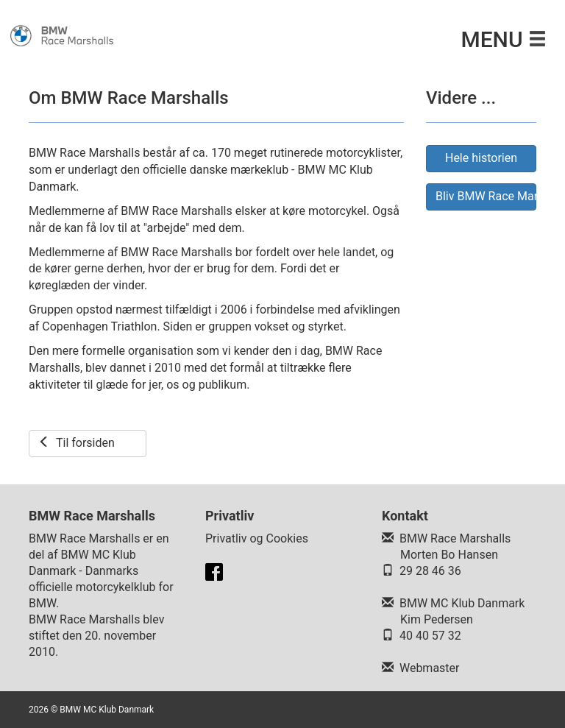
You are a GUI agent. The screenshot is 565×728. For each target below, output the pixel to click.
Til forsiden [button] (77, 443)
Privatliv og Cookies (257, 538)
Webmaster (430, 668)
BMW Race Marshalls (455, 538)
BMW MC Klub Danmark (462, 603)
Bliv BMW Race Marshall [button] (486, 196)
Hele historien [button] (481, 158)
